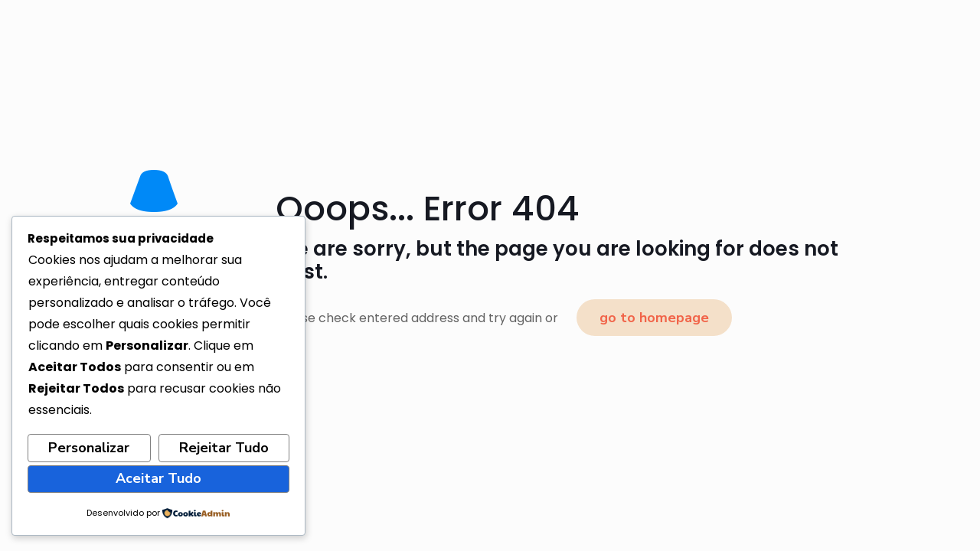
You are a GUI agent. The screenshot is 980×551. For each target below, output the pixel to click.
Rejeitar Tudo (224, 448)
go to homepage (654, 318)
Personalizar (89, 448)
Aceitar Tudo (158, 478)
